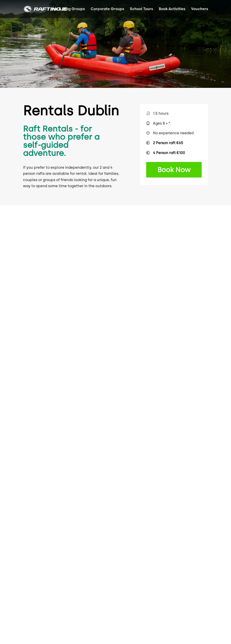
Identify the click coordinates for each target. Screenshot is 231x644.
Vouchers (200, 9)
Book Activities (172, 9)
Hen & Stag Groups (68, 9)
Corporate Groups (107, 9)
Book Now (174, 170)
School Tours (141, 9)
